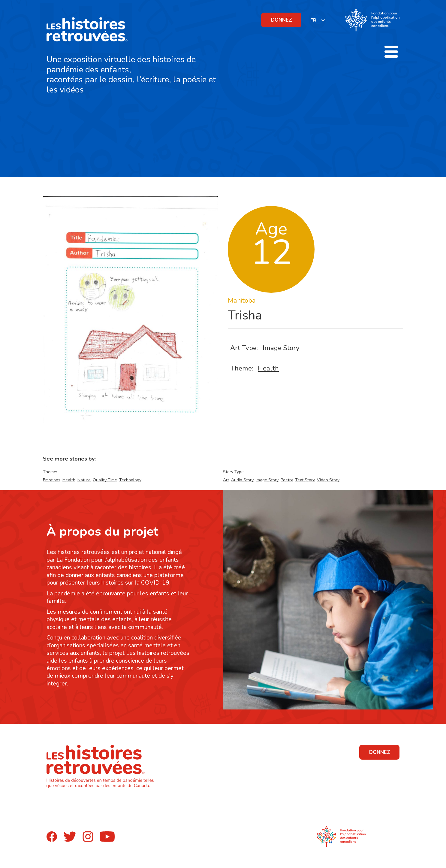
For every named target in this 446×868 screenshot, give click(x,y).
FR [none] (313, 20)
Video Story (328, 480)
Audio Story (242, 480)
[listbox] (318, 20)
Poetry (287, 480)
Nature (84, 480)
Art (226, 480)
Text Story (305, 480)
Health (268, 368)
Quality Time (105, 480)
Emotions (52, 480)
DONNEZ (282, 20)
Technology (130, 480)
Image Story (281, 348)
